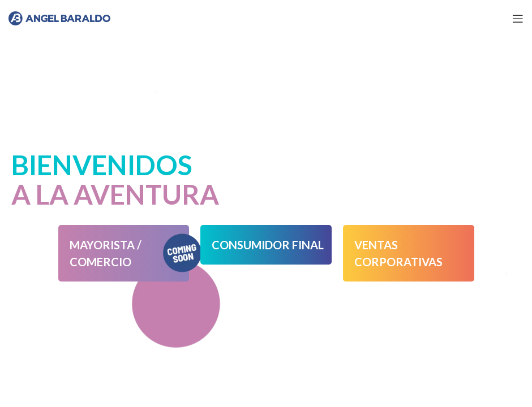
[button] (124, 253)
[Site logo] (59, 18)
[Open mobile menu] (518, 19)
